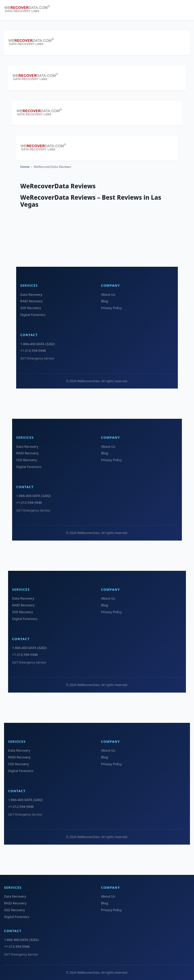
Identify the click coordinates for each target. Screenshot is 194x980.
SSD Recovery (31, 308)
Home (25, 167)
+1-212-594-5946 (33, 350)
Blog (105, 301)
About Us (108, 294)
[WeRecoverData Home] (29, 10)
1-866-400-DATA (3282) (38, 344)
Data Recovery (31, 294)
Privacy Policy (111, 308)
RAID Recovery (31, 301)
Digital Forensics (33, 315)
